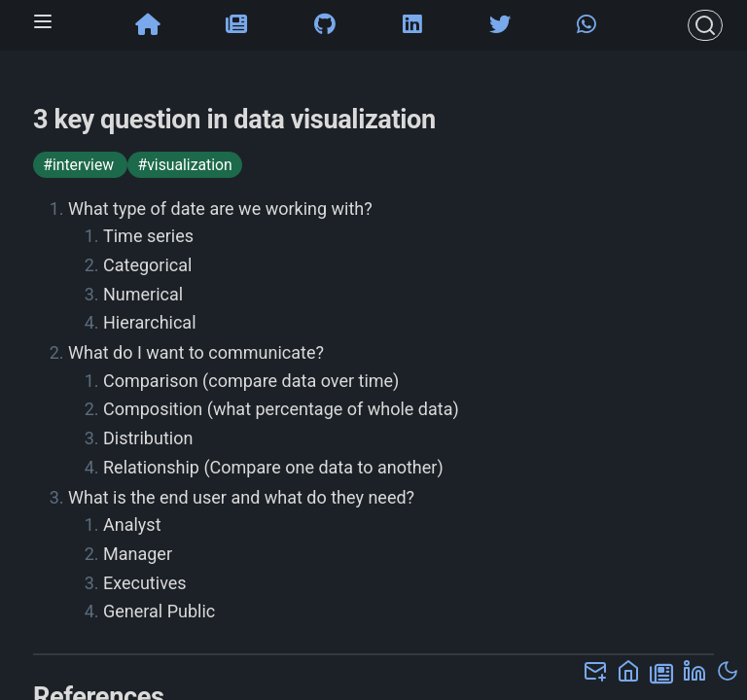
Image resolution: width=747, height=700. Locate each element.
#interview (80, 165)
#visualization (184, 165)
